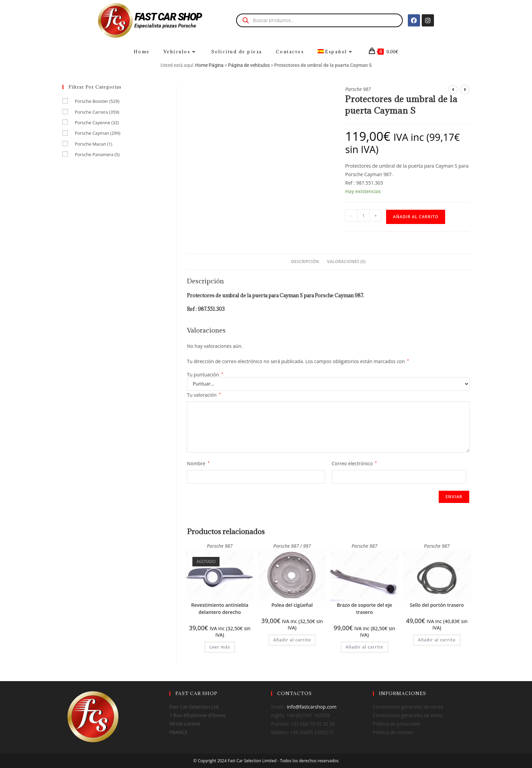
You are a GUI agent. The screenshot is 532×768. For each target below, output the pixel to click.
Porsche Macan (93, 144)
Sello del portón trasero (437, 605)
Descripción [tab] (305, 261)
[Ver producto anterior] (453, 90)
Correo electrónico (354, 463)
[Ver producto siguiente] (465, 90)
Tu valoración (204, 395)
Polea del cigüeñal (292, 605)
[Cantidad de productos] (363, 216)
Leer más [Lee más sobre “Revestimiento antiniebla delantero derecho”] (220, 647)
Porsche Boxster (97, 101)
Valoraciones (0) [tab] (346, 261)
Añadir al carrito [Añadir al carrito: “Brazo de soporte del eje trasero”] (365, 647)
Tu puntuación (205, 375)
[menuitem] (336, 52)
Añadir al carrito (416, 217)
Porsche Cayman (97, 133)
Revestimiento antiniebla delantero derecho (220, 608)
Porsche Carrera (97, 112)
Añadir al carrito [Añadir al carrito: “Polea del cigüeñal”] (292, 640)
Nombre (198, 463)
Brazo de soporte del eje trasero (365, 608)
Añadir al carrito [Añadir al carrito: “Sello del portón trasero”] (437, 640)
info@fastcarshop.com (312, 707)
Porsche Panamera (97, 154)
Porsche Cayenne (97, 123)
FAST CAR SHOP (168, 17)
